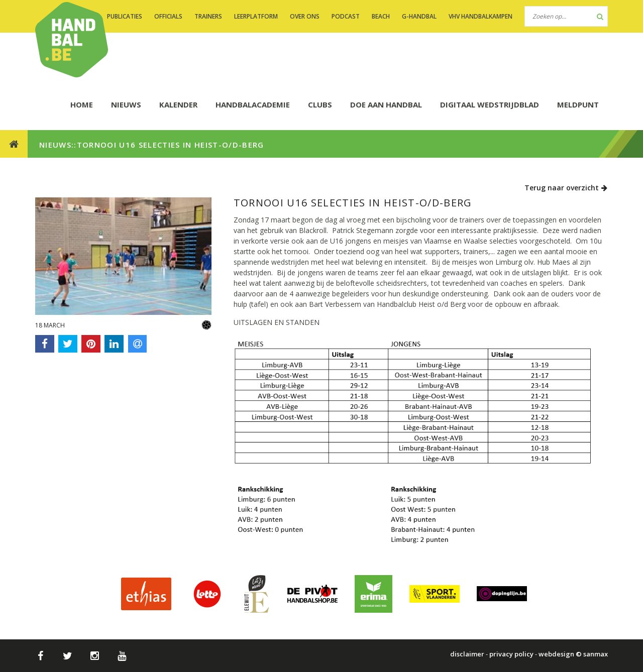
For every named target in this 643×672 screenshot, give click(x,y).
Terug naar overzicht (566, 188)
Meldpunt (578, 104)
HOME (82, 104)
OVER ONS (305, 16)
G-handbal (419, 16)
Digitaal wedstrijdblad (490, 104)
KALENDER (178, 104)
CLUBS (320, 104)
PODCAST (346, 16)
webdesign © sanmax (573, 654)
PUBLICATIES (125, 16)
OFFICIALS (168, 16)
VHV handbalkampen (480, 16)
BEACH (381, 16)
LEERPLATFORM (256, 16)
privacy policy (511, 654)
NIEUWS (126, 104)
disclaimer (467, 654)
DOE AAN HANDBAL (386, 104)
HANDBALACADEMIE (253, 104)
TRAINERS (208, 16)
